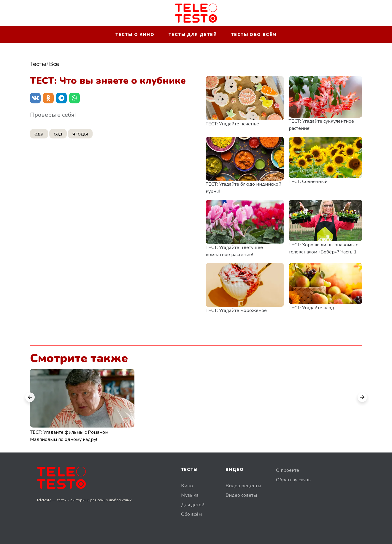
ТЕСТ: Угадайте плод (311, 308)
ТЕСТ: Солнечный (308, 182)
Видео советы (241, 495)
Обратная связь (293, 480)
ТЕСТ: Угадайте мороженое (236, 310)
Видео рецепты (243, 486)
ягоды (80, 134)
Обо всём (191, 514)
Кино (187, 486)
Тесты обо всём (254, 35)
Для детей (193, 505)
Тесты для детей (193, 35)
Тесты (38, 64)
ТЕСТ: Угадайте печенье (232, 124)
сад (58, 134)
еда (39, 134)
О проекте (288, 470)
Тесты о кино (135, 35)
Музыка (190, 495)
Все (54, 64)
